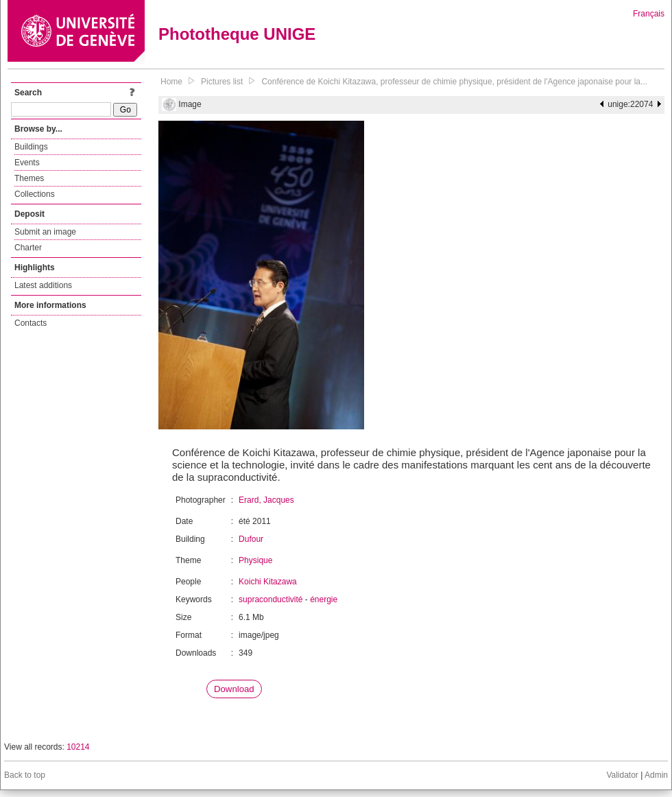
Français (649, 14)
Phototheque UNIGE (237, 34)
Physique (255, 560)
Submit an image (45, 232)
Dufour (251, 539)
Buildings (31, 147)
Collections (35, 194)
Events (27, 163)
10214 (78, 747)
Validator (622, 775)
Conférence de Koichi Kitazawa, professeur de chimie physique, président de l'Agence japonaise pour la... (454, 82)
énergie (324, 599)
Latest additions (43, 285)
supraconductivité (271, 599)
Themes (29, 178)
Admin (656, 775)
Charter (28, 248)
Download (234, 689)
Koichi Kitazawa (268, 582)
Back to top (25, 775)
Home (171, 82)
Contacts (31, 323)
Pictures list (222, 82)
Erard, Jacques (266, 500)
